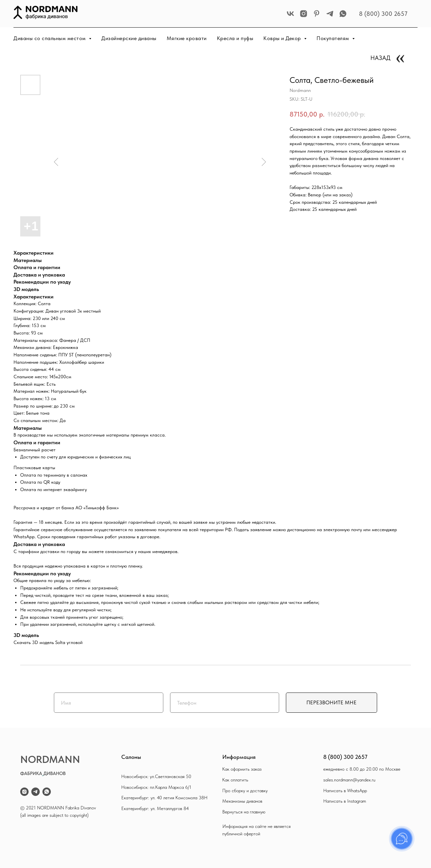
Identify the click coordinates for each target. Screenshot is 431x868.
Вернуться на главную (244, 812)
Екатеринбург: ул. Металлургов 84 (155, 808)
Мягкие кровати (187, 38)
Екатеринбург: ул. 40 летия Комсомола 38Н (164, 798)
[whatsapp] (343, 14)
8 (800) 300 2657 (383, 14)
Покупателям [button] (334, 38)
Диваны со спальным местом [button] (50, 38)
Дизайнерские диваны (129, 38)
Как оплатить (235, 780)
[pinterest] (317, 14)
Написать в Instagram (345, 801)
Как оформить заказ (242, 769)
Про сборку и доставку (245, 791)
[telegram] (330, 14)
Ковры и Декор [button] (283, 38)
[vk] (290, 14)
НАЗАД (380, 58)
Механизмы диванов (242, 801)
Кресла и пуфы (235, 38)
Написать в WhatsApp (345, 791)
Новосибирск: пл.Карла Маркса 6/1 (156, 787)
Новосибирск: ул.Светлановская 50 (156, 776)
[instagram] (304, 14)
